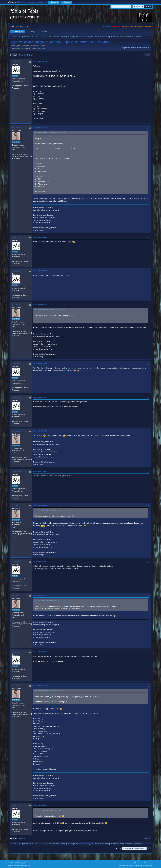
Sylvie (90, 37)
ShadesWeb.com (25, 865)
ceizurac (16, 128)
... (31, 55)
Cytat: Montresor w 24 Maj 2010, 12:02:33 (51, 133)
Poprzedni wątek (129, 48)
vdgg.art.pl (116, 26)
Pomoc (132, 863)
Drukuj (147, 55)
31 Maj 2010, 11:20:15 (40, 686)
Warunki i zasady (140, 863)
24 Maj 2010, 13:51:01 (40, 237)
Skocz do (118, 848)
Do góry (14, 838)
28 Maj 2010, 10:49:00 (40, 471)
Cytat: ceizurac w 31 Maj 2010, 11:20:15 (50, 810)
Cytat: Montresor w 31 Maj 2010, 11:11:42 (51, 691)
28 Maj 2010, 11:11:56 (40, 562)
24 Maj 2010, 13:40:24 (40, 128)
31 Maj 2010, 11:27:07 (40, 805)
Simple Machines (25, 863)
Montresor (17, 62)
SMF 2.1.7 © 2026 (14, 863)
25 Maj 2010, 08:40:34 (40, 305)
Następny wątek (144, 48)
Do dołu (14, 55)
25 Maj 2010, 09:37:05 (40, 364)
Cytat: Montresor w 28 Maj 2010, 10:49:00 (51, 510)
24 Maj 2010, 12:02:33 (40, 62)
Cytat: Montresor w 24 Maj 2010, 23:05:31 (51, 310)
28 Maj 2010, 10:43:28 (40, 431)
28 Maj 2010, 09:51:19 (40, 397)
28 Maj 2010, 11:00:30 (40, 505)
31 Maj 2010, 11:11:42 (40, 652)
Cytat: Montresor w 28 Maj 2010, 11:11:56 (51, 601)
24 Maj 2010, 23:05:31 (40, 271)
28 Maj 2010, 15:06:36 (40, 595)
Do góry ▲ (150, 863)
